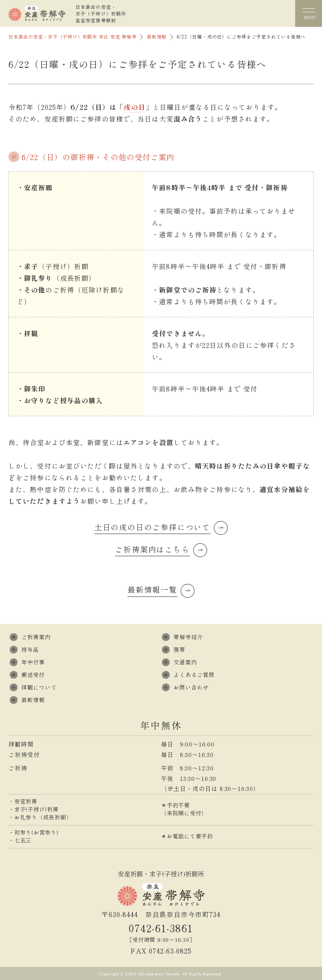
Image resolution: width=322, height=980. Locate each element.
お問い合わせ (191, 687)
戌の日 (134, 107)
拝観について (39, 687)
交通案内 (185, 662)
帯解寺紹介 (188, 637)
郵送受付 (33, 675)
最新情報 (157, 37)
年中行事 (33, 662)
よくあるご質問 (194, 675)
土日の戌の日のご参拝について (152, 527)
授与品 (30, 649)
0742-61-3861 (161, 928)
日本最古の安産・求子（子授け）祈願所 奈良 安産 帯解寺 (73, 37)
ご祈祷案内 (36, 637)
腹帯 (179, 649)
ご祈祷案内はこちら (152, 549)
